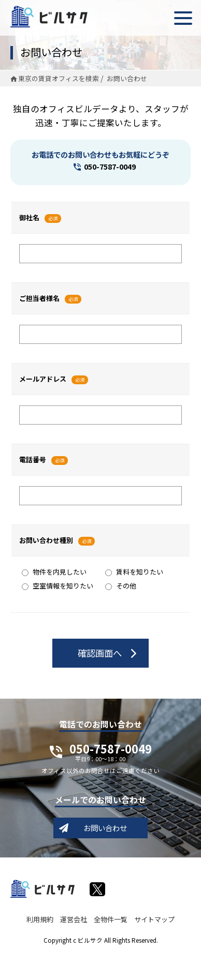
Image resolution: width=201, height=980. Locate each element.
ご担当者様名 (39, 298)
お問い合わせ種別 (46, 540)
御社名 (29, 217)
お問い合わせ (105, 828)
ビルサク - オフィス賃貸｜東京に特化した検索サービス (49, 17)
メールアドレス (43, 379)
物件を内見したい (54, 572)
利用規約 (40, 919)
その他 (121, 586)
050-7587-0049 (110, 166)
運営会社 (74, 919)
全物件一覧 (111, 919)
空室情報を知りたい (58, 586)
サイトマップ (154, 919)
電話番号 (33, 459)
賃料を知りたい (134, 572)
